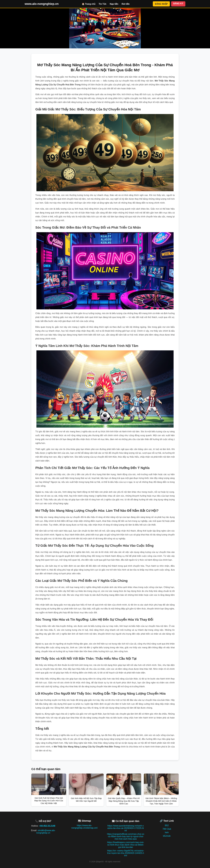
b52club (167, 836)
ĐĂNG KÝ (178, 4)
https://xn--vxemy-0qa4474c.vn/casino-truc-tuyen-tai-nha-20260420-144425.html (126, 853)
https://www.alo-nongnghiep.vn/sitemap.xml (84, 827)
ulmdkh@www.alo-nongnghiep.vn (46, 832)
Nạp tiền (114, 4)
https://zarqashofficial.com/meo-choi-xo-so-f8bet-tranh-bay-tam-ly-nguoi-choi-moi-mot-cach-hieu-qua (126, 836)
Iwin (167, 832)
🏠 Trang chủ (89, 4)
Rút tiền (126, 4)
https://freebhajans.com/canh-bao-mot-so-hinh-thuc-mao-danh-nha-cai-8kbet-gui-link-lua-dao (126, 845)
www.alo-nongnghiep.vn (42, 4)
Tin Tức (103, 4)
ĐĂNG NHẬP (161, 4)
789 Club (167, 829)
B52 (167, 825)
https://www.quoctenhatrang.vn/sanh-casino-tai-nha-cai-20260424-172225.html (126, 828)
